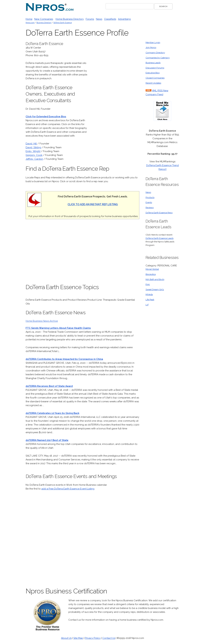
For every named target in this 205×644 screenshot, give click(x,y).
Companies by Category (158, 58)
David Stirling (33, 147)
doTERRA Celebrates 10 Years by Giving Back (52, 413)
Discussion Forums (155, 68)
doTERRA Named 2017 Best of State (47, 440)
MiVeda (149, 294)
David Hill (31, 144)
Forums (90, 19)
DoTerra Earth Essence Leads (160, 238)
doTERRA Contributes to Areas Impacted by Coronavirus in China (64, 359)
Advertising (124, 19)
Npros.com (30, 23)
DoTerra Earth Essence (63, 23)
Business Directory (44, 23)
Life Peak (150, 300)
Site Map (78, 638)
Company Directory (155, 53)
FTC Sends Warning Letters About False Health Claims (58, 328)
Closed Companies (155, 78)
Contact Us (109, 638)
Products (150, 197)
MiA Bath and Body (155, 279)
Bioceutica (151, 274)
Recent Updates (153, 83)
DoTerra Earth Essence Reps (159, 213)
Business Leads (153, 63)
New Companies (44, 19)
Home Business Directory (70, 19)
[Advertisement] (115, 89)
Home (29, 19)
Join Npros (151, 47)
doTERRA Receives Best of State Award (49, 386)
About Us (66, 638)
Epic (148, 284)
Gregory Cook (34, 155)
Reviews (150, 207)
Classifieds (110, 19)
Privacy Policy (93, 638)
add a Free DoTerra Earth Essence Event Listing (68, 489)
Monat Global (152, 269)
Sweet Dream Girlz (155, 289)
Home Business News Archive (42, 321)
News (99, 19)
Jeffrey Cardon (34, 159)
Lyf (147, 305)
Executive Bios (153, 73)
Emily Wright (33, 151)
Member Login (153, 42)
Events (149, 202)
